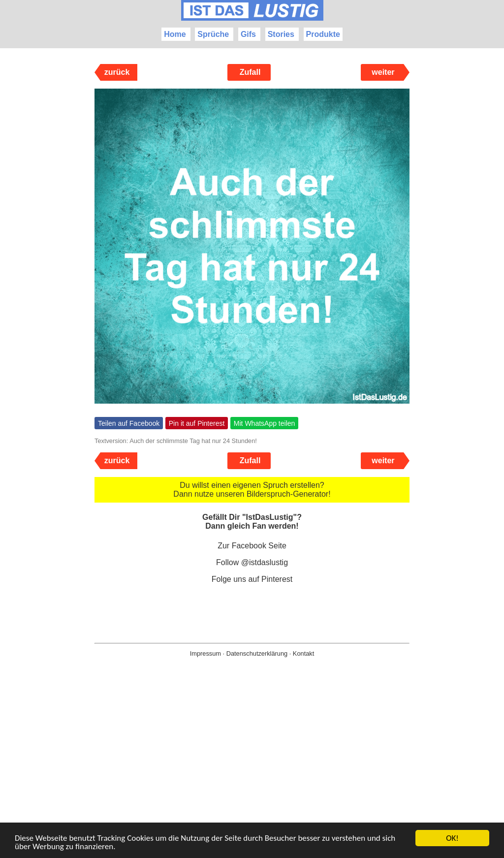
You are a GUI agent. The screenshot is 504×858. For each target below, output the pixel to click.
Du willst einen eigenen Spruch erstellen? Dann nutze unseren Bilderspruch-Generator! (252, 490)
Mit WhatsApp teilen (265, 423)
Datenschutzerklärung (257, 653)
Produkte (323, 34)
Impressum (205, 653)
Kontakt (303, 653)
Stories (281, 34)
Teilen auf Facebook (129, 423)
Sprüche (213, 34)
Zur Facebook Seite (252, 546)
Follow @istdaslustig (252, 562)
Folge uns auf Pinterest (252, 579)
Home (175, 34)
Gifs (248, 34)
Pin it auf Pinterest (197, 423)
